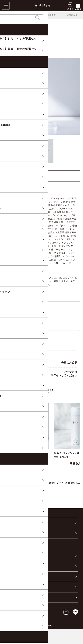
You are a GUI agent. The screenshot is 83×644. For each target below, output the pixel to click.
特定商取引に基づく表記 (20, 587)
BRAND (20, 28)
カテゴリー (12, 523)
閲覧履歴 (52, 15)
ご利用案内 (12, 556)
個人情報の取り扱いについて (23, 597)
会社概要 (10, 566)
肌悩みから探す (15, 533)
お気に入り (72, 15)
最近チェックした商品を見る (65, 483)
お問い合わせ (13, 577)
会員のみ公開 (69, 363)
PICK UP (10, 15)
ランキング (31, 15)
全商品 (7, 28)
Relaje (32, 28)
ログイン (56, 375)
